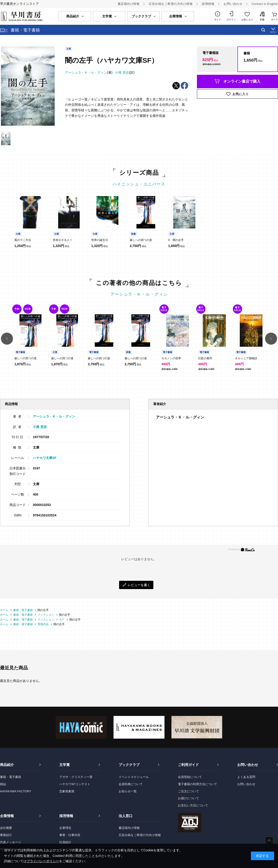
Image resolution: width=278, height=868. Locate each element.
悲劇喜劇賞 (67, 791)
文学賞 (65, 765)
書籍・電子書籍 (11, 777)
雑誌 (3, 784)
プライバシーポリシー (43, 861)
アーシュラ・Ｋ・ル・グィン (139, 294)
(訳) (125, 72)
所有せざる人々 (63, 240)
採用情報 (208, 4)
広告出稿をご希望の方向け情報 (171, 4)
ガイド (218, 20)
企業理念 (65, 828)
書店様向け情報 (129, 4)
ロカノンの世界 (171, 358)
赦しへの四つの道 (141, 240)
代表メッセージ (11, 842)
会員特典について (131, 784)
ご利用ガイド (188, 765)
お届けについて (188, 798)
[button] (7, 339)
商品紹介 (7, 765)
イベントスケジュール (134, 777)
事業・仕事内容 (70, 835)
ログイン (231, 20)
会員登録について (190, 777)
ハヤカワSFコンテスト (75, 784)
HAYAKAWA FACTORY (16, 791)
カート (275, 20)
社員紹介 (65, 842)
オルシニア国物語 (246, 358)
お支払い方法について (193, 805)
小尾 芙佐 (40, 427)
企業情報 (7, 816)
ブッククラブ (129, 765)
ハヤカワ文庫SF (45, 458)
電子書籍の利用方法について (197, 784)
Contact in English (265, 4)
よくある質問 (246, 777)
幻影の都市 (205, 358)
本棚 (262, 20)
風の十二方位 (23, 240)
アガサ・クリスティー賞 (76, 777)
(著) (89, 72)
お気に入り (247, 20)
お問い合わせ (233, 4)
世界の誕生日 (100, 240)
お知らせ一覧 (128, 791)
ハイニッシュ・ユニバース (139, 184)
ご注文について (188, 791)
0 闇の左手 (176, 240)
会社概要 (6, 828)
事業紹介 (6, 835)
